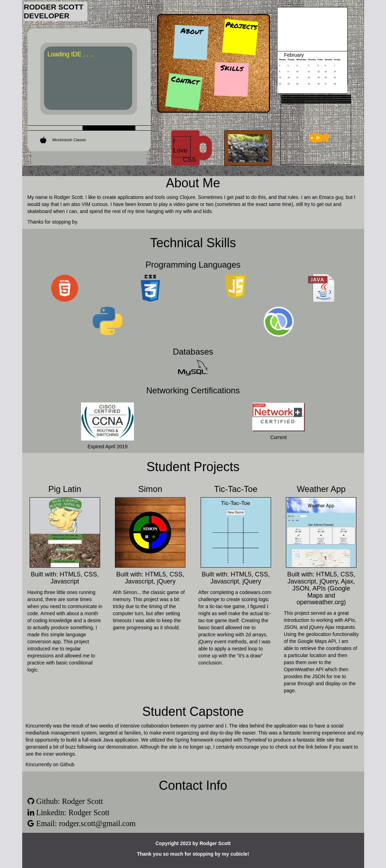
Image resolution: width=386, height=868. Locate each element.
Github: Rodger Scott (69, 801)
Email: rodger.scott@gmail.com (85, 823)
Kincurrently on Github (50, 764)
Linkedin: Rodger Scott (72, 812)
